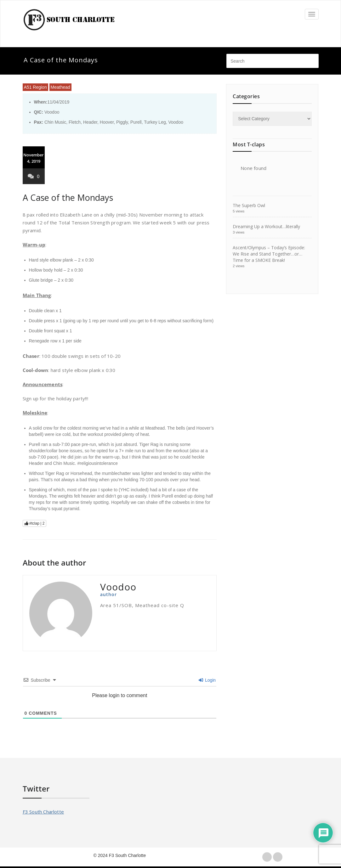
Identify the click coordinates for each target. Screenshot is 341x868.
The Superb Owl (249, 205)
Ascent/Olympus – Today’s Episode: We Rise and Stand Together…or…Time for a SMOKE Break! (269, 254)
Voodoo (176, 122)
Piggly (122, 122)
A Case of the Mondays (68, 197)
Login (207, 680)
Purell (136, 122)
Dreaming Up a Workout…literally (266, 226)
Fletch (75, 122)
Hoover (107, 122)
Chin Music (55, 122)
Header (90, 122)
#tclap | (35, 523)
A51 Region (35, 87)
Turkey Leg (155, 122)
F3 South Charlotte (43, 812)
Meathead (60, 87)
